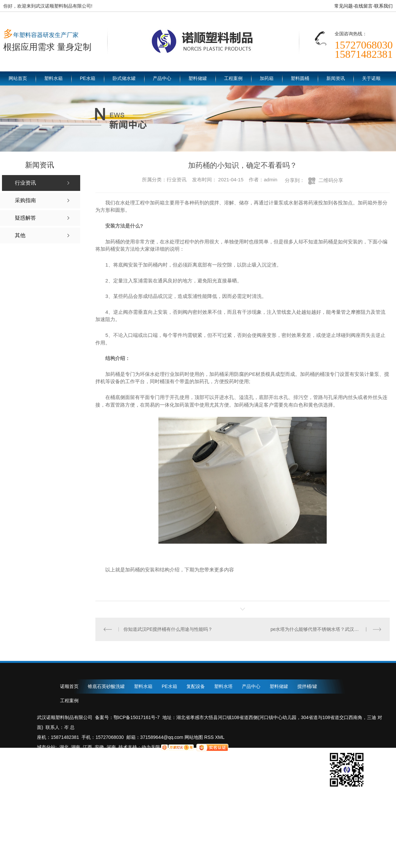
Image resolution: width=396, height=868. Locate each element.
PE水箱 (88, 78)
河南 (111, 747)
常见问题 (344, 6)
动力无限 (151, 747)
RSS (210, 737)
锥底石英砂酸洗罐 (106, 686)
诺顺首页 (69, 686)
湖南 (76, 747)
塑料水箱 (53, 78)
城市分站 (46, 747)
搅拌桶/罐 (307, 686)
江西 (87, 747)
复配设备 (196, 686)
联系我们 (383, 6)
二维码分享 (331, 180)
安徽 (99, 747)
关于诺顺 (371, 78)
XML (220, 737)
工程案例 (233, 78)
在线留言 (363, 6)
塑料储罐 (198, 78)
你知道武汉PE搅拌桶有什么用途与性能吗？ (168, 629)
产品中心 (162, 78)
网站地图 (193, 737)
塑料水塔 (223, 686)
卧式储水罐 (124, 78)
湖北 (64, 747)
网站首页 (18, 78)
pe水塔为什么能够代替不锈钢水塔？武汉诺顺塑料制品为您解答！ (326, 629)
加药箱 (267, 78)
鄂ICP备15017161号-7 (137, 717)
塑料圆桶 (300, 78)
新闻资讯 (336, 78)
